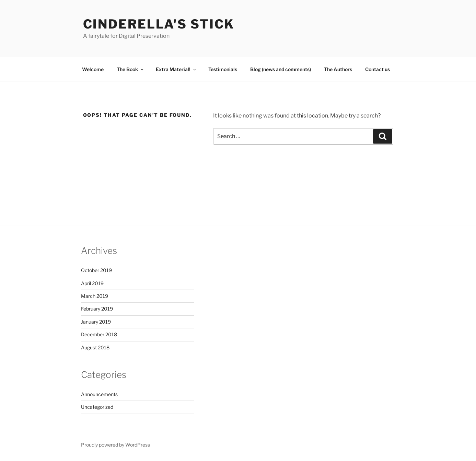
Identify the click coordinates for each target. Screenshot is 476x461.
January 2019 (96, 322)
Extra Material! (176, 69)
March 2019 (95, 296)
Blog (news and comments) (281, 69)
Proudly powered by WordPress (115, 445)
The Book (131, 69)
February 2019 (97, 309)
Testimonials (223, 69)
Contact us (378, 69)
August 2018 (95, 347)
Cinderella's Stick (159, 24)
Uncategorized (97, 407)
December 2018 (99, 334)
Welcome (93, 69)
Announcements (99, 394)
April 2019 (92, 283)
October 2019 (96, 270)
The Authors (338, 69)
